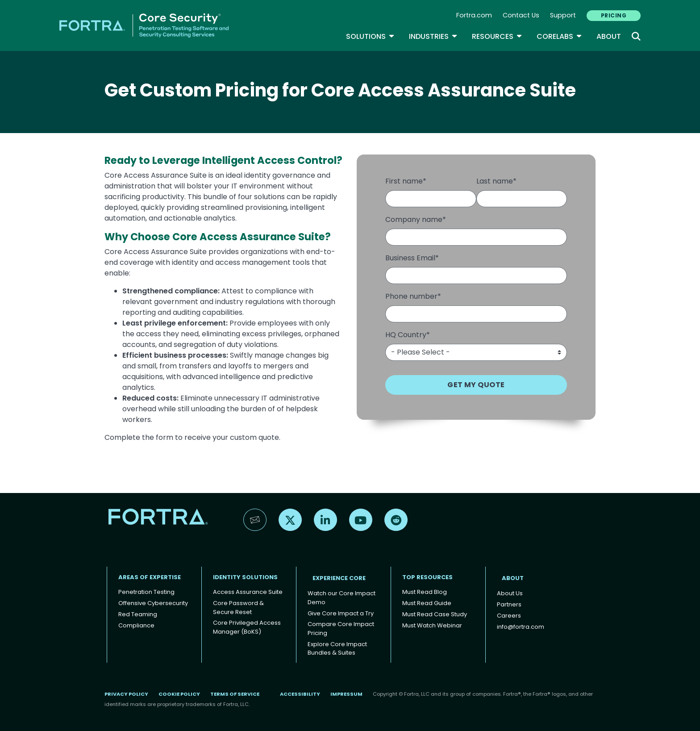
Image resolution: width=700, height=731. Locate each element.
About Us (510, 593)
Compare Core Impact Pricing (341, 629)
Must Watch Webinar (432, 625)
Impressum (346, 694)
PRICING (614, 15)
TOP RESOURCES (427, 577)
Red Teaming (138, 614)
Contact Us (521, 15)
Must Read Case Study (435, 614)
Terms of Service (235, 694)
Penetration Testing (146, 592)
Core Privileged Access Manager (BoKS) (247, 627)
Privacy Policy (126, 694)
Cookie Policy (179, 694)
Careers (509, 616)
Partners (509, 604)
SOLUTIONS (370, 36)
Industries (433, 36)
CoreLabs (559, 36)
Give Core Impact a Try (341, 613)
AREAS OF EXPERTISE (150, 577)
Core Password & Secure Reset (238, 608)
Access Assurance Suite (248, 592)
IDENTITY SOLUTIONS (245, 577)
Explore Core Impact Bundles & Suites (337, 649)
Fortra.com (474, 15)
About (609, 36)
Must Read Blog (425, 592)
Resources (497, 36)
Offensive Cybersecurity (153, 603)
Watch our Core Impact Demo (342, 598)
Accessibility (300, 694)
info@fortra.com (521, 627)
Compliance (136, 625)
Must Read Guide (427, 603)
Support (563, 15)
